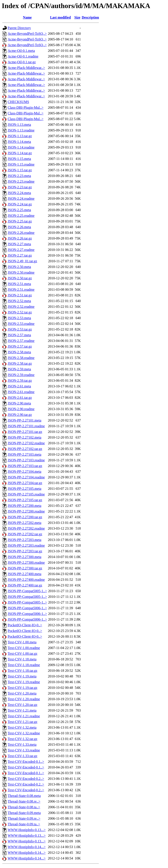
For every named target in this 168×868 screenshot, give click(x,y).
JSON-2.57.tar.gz (20, 346)
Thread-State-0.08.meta (24, 796)
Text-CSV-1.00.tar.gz (23, 654)
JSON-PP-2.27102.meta (24, 437)
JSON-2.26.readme (21, 233)
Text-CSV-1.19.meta (22, 676)
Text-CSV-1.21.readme (24, 716)
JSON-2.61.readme (21, 392)
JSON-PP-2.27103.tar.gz (25, 466)
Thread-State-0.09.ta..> (24, 824)
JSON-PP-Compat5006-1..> (27, 608)
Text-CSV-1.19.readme (24, 682)
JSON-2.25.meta (19, 210)
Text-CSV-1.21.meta (22, 710)
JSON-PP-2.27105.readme (26, 494)
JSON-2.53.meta (19, 318)
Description (90, 17)
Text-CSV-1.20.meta (22, 693)
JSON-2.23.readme (21, 181)
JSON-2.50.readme (21, 272)
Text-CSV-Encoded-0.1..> (26, 762)
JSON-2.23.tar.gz (20, 187)
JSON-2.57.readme (21, 341)
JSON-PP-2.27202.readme (26, 528)
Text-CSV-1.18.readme (24, 665)
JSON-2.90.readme (21, 409)
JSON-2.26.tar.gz (20, 238)
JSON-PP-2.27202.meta (24, 523)
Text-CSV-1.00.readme (24, 648)
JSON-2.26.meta (19, 227)
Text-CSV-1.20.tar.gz (23, 705)
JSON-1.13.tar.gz (20, 136)
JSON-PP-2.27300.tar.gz (25, 568)
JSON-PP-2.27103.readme (26, 460)
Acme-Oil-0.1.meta (21, 51)
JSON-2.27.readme (21, 250)
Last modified (60, 17)
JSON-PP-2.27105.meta (24, 489)
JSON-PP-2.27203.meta (24, 540)
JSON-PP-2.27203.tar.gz (25, 551)
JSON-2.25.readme (21, 216)
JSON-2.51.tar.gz (20, 295)
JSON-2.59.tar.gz (20, 381)
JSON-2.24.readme (21, 199)
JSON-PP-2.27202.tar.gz (25, 534)
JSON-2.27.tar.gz (20, 255)
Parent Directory (19, 28)
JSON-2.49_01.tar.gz (22, 261)
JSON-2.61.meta (19, 386)
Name (27, 17)
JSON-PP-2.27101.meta (24, 420)
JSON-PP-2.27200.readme (26, 511)
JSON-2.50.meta (19, 267)
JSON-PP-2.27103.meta (24, 454)
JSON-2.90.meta (19, 403)
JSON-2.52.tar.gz (20, 312)
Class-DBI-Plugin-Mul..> (26, 108)
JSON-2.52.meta (19, 301)
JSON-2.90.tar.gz (20, 415)
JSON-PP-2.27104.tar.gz (25, 483)
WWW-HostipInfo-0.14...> (27, 847)
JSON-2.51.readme (21, 290)
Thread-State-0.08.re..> (24, 801)
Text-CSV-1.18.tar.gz (23, 671)
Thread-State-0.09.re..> (24, 818)
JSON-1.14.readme (21, 147)
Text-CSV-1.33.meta (22, 745)
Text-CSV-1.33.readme (24, 750)
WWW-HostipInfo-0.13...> (27, 830)
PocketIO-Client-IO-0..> (25, 625)
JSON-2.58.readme (21, 358)
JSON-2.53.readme (21, 324)
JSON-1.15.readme (21, 164)
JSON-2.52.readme (21, 307)
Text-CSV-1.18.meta (22, 659)
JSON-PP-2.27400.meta (24, 574)
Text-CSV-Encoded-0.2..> (26, 779)
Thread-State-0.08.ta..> (24, 807)
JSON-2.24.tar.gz (20, 204)
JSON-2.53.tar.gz (20, 329)
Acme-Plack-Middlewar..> (26, 68)
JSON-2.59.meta (19, 369)
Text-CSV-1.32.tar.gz (23, 739)
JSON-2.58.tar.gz (20, 363)
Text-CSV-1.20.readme (24, 699)
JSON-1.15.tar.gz (20, 170)
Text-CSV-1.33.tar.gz (23, 756)
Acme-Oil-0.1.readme (23, 56)
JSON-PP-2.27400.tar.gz (25, 585)
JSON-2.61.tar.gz (20, 398)
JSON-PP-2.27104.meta (24, 472)
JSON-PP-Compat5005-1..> (27, 591)
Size (77, 17)
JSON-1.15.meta (19, 159)
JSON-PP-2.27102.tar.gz (25, 449)
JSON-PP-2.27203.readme (26, 545)
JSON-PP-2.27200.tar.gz (25, 517)
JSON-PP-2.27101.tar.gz (25, 432)
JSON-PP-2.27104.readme (26, 477)
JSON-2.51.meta (19, 284)
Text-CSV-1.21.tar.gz (23, 722)
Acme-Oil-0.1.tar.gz (22, 62)
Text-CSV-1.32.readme (24, 733)
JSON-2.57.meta (19, 335)
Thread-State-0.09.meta (24, 813)
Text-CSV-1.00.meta (22, 642)
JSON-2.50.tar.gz (20, 278)
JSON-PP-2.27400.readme (26, 580)
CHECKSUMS (18, 102)
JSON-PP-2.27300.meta (24, 557)
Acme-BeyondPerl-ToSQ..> (27, 34)
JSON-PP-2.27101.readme (26, 426)
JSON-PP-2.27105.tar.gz (25, 500)
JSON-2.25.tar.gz (20, 221)
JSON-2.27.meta (19, 244)
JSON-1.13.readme (21, 130)
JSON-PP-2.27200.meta (24, 506)
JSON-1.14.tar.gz (20, 153)
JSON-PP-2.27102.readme (26, 443)
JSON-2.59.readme (21, 375)
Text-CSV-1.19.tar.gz (23, 688)
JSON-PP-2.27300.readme (26, 563)
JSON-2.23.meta (19, 176)
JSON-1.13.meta (19, 125)
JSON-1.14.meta (19, 142)
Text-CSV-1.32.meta (22, 727)
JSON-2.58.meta (19, 352)
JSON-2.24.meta (19, 193)
